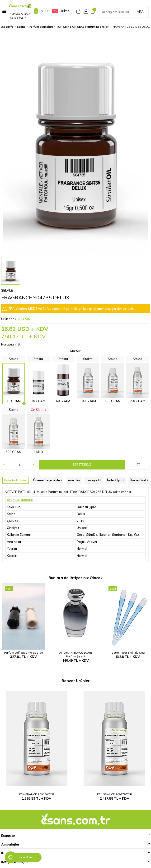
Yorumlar (74, 480)
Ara (140, 12)
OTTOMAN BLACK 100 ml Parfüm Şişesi (75, 654)
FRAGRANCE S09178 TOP (115, 794)
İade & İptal (116, 480)
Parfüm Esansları (41, 27)
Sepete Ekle (82, 465)
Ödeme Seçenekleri (47, 480)
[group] (75, 143)
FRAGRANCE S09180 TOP (37, 794)
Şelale (7, 290)
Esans (21, 27)
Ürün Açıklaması (16, 480)
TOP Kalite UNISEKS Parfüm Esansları (83, 27)
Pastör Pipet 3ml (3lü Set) (127, 653)
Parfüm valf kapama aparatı (24, 653)
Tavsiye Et (94, 480)
